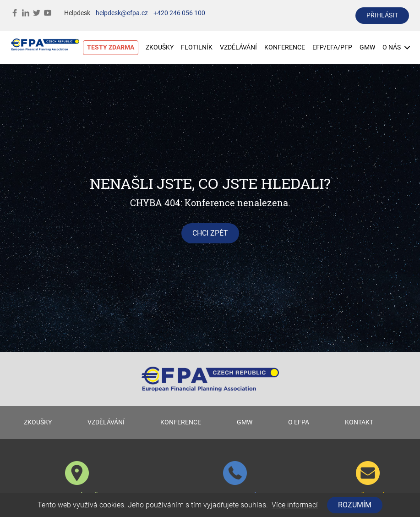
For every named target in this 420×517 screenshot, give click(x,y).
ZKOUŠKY (160, 47)
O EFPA (299, 422)
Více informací (295, 505)
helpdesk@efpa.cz (122, 13)
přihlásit (382, 15)
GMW (367, 47)
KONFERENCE (285, 47)
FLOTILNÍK (197, 47)
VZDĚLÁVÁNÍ (238, 47)
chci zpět (210, 233)
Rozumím (355, 505)
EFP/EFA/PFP (332, 47)
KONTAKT (359, 422)
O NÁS (396, 47)
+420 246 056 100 (179, 13)
